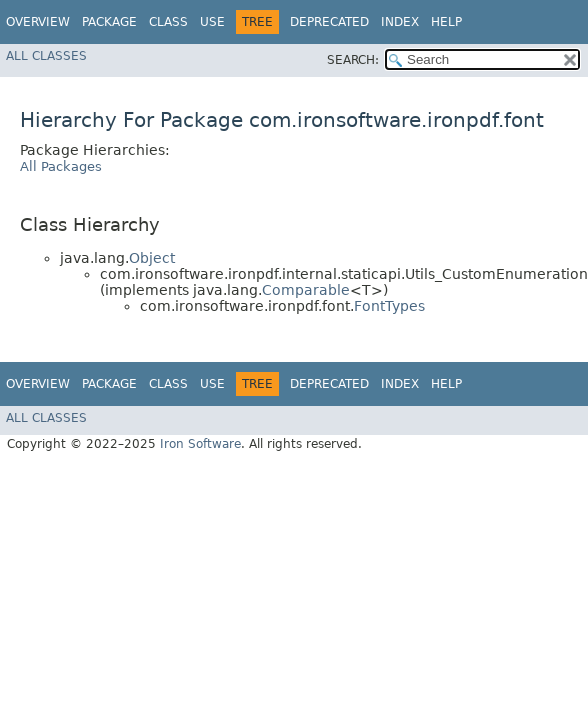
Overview (38, 22)
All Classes (46, 56)
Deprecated (329, 22)
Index (400, 22)
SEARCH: (353, 60)
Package (109, 22)
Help (446, 22)
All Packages (61, 166)
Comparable (306, 290)
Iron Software (200, 444)
